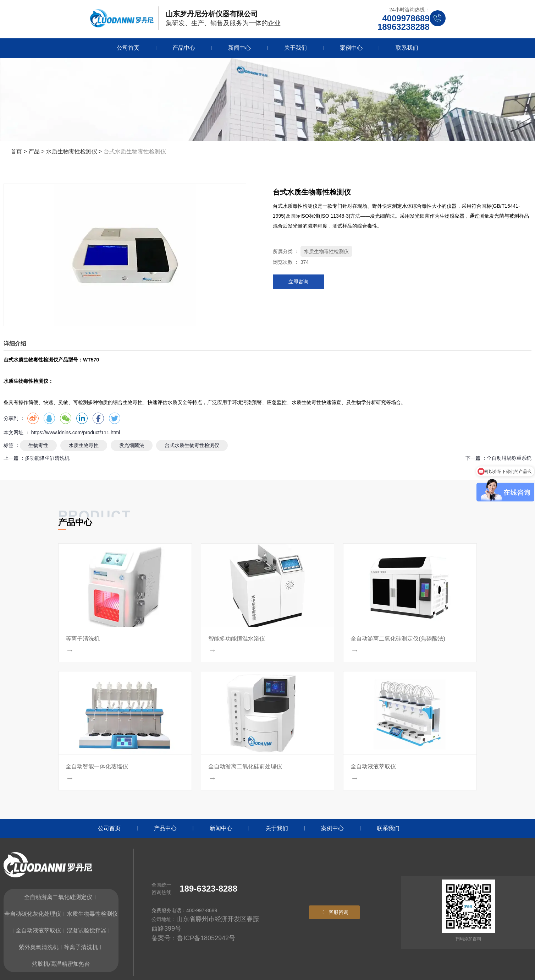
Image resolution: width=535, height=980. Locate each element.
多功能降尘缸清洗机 (47, 458)
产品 (34, 151)
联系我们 (407, 48)
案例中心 (351, 48)
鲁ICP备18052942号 (206, 938)
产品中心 (184, 48)
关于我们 (296, 48)
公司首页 (128, 48)
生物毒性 (38, 445)
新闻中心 (239, 48)
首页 (17, 151)
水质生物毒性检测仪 (72, 151)
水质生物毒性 (84, 445)
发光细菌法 (132, 445)
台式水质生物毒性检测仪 (192, 445)
